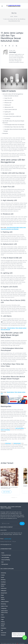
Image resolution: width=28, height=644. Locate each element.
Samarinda (4, 631)
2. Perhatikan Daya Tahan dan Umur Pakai (14, 127)
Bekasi (3, 595)
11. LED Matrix (7, 119)
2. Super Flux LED (8, 98)
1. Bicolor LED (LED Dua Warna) (11, 96)
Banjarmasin (4, 591)
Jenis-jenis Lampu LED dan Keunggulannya (13, 94)
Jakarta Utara (4, 611)
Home (12, 16)
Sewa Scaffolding (5, 430)
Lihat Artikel (14, 490)
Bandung (3, 578)
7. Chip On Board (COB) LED (10, 109)
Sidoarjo (3, 622)
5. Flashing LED (7, 105)
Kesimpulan (5, 133)
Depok (3, 575)
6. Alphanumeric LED (8, 107)
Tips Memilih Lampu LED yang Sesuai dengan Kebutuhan (13, 122)
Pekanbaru (4, 626)
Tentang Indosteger (6, 553)
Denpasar (3, 633)
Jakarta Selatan (5, 600)
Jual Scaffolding (20, 428)
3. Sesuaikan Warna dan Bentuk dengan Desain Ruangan (15, 130)
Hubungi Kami (5, 562)
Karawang (3, 602)
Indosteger (8, 443)
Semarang (3, 571)
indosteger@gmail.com (6, 543)
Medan (3, 624)
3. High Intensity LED (8, 100)
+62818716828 (8, 537)
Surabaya (3, 580)
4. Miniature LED (7, 103)
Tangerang (4, 606)
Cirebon (3, 573)
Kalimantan (4, 586)
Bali (2, 628)
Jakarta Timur (4, 604)
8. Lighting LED (7, 112)
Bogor (2, 593)
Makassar (3, 582)
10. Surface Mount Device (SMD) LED (12, 116)
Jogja (2, 617)
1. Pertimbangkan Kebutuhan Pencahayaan (14, 125)
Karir (3, 560)
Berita (16, 16)
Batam (3, 584)
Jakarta (3, 597)
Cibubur (3, 615)
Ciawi (2, 613)
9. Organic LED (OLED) (9, 114)
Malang (3, 620)
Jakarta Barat (4, 609)
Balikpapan (4, 589)
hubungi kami (17, 443)
